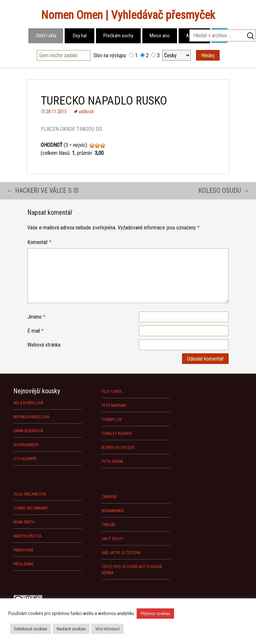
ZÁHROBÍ (109, 497)
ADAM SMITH (24, 522)
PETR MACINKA (114, 406)
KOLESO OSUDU (224, 190)
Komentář (39, 242)
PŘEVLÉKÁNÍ (23, 564)
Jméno (36, 317)
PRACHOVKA (23, 550)
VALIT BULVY (112, 539)
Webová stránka (44, 345)
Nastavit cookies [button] (71, 629)
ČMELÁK (108, 525)
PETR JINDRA (112, 462)
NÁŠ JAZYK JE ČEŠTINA (121, 553)
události (86, 112)
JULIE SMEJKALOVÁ (29, 494)
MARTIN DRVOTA (27, 536)
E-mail (35, 331)
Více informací (107, 629)
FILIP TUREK (111, 392)
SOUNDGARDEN (26, 445)
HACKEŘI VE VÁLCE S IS (43, 190)
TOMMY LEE (112, 420)
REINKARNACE (113, 511)
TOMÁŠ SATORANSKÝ (31, 508)
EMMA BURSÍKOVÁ (28, 431)
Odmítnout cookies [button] (30, 629)
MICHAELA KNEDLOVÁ (31, 417)
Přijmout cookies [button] (155, 614)
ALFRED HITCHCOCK (118, 448)
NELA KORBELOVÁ (28, 403)
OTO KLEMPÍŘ (25, 459)
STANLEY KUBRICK (117, 434)
